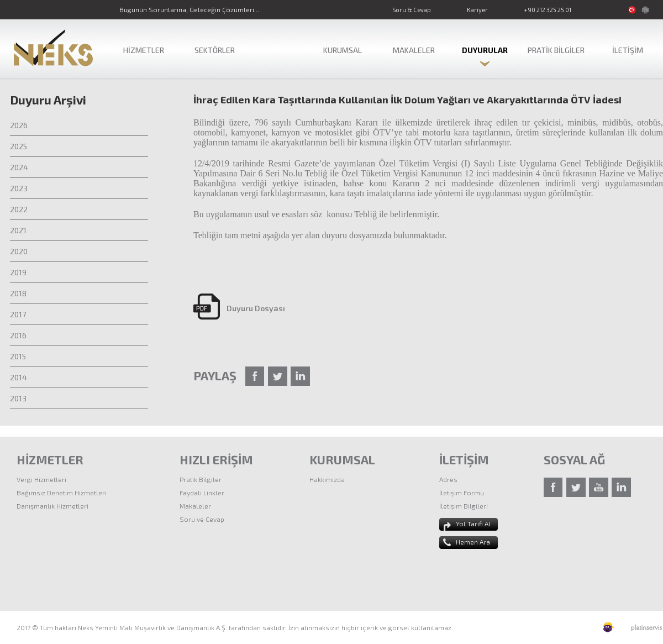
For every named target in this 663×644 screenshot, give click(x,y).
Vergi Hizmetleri (41, 479)
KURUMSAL (343, 50)
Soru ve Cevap (202, 519)
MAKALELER (414, 50)
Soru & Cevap (412, 10)
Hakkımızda (327, 479)
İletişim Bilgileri (464, 506)
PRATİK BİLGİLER (556, 50)
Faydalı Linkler (202, 493)
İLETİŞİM (628, 50)
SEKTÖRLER (215, 50)
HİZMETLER (144, 50)
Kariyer (477, 10)
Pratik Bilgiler (201, 479)
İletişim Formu (462, 493)
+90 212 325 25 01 (548, 10)
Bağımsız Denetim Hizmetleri (62, 493)
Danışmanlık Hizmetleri (52, 506)
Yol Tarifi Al (473, 523)
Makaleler (195, 506)
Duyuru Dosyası (256, 308)
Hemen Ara (473, 542)
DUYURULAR (485, 50)
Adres (448, 479)
